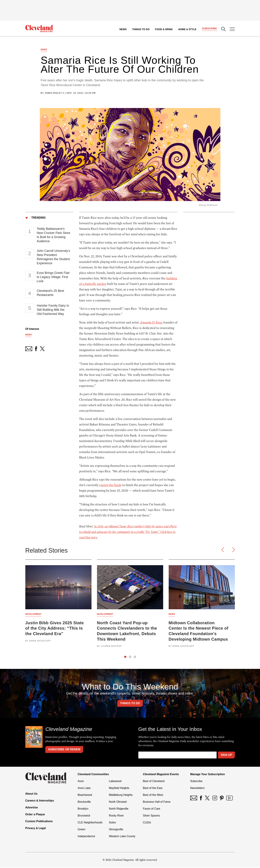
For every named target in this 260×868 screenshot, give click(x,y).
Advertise (32, 808)
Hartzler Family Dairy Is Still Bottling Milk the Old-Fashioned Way (53, 310)
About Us (31, 794)
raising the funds (110, 485)
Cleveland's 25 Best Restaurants (50, 293)
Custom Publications (39, 822)
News (123, 29)
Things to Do (141, 29)
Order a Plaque (35, 815)
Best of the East (153, 789)
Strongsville (116, 830)
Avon (81, 782)
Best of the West (153, 795)
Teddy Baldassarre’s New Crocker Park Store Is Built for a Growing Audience (53, 235)
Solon (112, 823)
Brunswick (84, 816)
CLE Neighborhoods (90, 823)
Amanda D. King (151, 323)
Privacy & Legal (36, 829)
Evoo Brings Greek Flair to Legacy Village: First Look (53, 277)
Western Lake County (122, 837)
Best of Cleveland (154, 782)
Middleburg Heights (121, 795)
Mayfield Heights (119, 789)
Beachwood (85, 795)
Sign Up (226, 755)
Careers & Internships (40, 801)
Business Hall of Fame (157, 802)
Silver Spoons (151, 816)
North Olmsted (118, 802)
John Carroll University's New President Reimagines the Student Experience (53, 257)
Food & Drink (164, 29)
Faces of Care (151, 809)
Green (81, 830)
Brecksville (84, 802)
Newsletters (197, 789)
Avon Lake (84, 789)
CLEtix (147, 823)
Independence (86, 837)
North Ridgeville (119, 809)
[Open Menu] (232, 29)
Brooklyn (83, 809)
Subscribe (209, 29)
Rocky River (116, 816)
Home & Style (187, 29)
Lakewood (115, 782)
